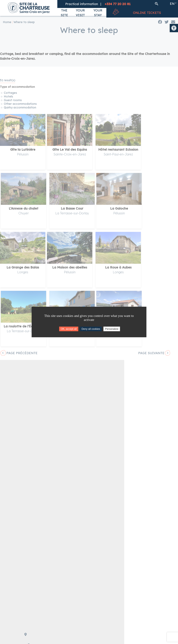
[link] (174, 28)
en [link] (172, 4)
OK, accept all (69, 329)
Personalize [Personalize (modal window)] (112, 329)
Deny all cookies (91, 329)
